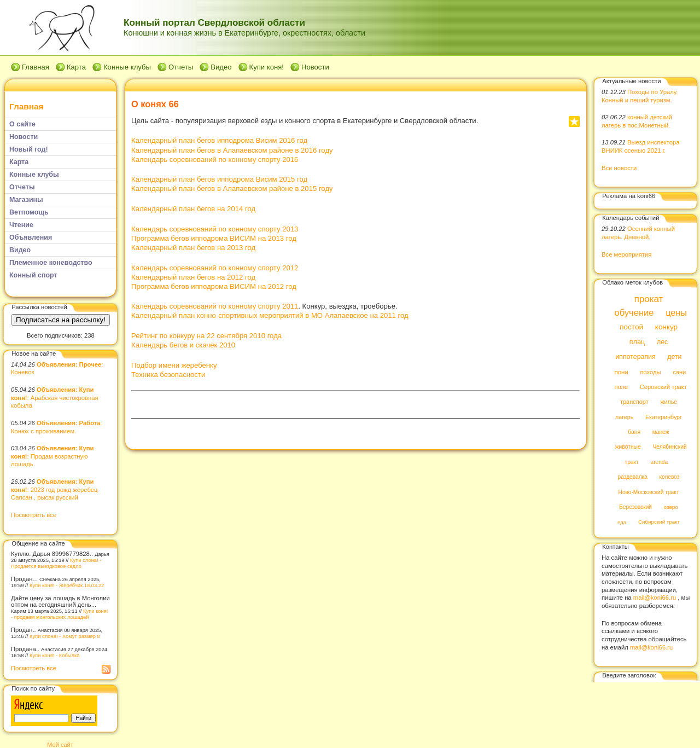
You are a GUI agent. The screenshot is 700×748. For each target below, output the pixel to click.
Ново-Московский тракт (649, 492)
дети (674, 357)
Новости (315, 67)
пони (621, 372)
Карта (76, 67)
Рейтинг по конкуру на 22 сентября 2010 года (206, 336)
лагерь (624, 417)
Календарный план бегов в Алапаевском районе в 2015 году (232, 189)
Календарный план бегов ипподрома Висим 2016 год (219, 140)
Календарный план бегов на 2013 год (193, 248)
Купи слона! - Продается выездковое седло (56, 563)
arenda (660, 462)
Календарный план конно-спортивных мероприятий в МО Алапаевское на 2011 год (270, 315)
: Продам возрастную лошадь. (52, 456)
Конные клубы (127, 67)
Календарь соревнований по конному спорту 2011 (215, 306)
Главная (36, 67)
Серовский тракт (663, 387)
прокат (649, 299)
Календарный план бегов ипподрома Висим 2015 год (219, 179)
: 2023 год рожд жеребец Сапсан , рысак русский (54, 489)
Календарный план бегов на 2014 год (193, 209)
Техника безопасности (168, 375)
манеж (661, 432)
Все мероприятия (626, 254)
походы (650, 372)
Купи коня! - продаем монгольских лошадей (59, 614)
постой (631, 327)
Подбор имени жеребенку (174, 365)
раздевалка (633, 477)
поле (621, 387)
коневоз (670, 477)
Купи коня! (267, 67)
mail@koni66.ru (655, 598)
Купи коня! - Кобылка (55, 655)
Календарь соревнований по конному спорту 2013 (215, 229)
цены (676, 312)
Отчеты (181, 67)
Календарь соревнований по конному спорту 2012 (215, 268)
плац (637, 342)
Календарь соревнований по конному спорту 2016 (215, 160)
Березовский (635, 507)
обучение (634, 313)
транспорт (634, 402)
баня (634, 432)
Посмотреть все (34, 515)
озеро (671, 507)
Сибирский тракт (659, 522)
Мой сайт (60, 745)
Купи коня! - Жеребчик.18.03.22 (67, 585)
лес (662, 342)
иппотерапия (635, 357)
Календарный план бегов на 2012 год (193, 277)
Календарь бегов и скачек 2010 (183, 345)
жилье (669, 402)
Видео (221, 67)
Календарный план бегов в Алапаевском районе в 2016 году (232, 150)
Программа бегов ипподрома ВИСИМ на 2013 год (214, 238)
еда (622, 522)
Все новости (619, 168)
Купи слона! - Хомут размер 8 (65, 636)
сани (679, 372)
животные (628, 447)
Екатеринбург (664, 417)
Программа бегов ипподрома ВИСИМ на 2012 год (214, 286)
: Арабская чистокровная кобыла (55, 398)
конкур (666, 327)
